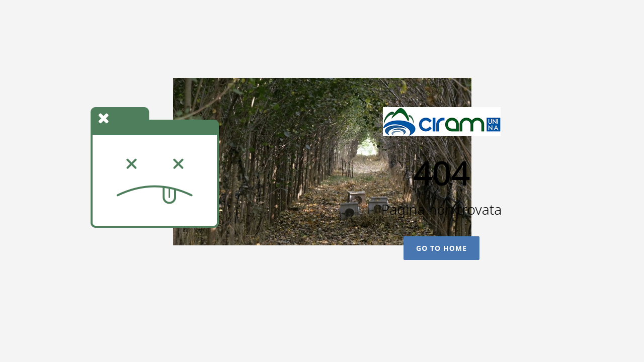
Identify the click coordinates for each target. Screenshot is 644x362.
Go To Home (441, 248)
